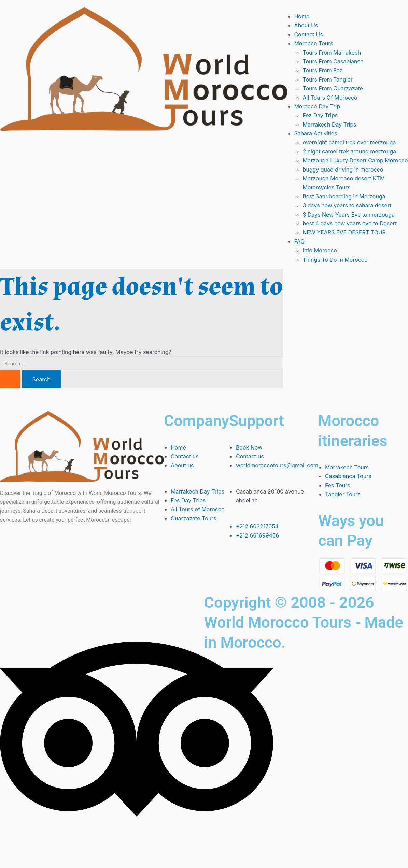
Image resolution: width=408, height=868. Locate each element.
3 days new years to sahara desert (347, 205)
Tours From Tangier (328, 79)
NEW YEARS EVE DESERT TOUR (344, 232)
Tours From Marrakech (332, 53)
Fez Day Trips (320, 115)
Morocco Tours (313, 43)
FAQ (299, 241)
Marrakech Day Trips (329, 124)
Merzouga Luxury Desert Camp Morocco (355, 160)
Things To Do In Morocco (335, 260)
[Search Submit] (10, 379)
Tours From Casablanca (333, 61)
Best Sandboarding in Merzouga (344, 196)
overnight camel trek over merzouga (349, 142)
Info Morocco (320, 250)
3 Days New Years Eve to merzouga (349, 215)
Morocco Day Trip (317, 106)
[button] (351, 43)
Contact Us (308, 34)
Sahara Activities (315, 133)
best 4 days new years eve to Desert (350, 223)
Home (302, 16)
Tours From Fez (322, 70)
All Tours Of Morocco (330, 98)
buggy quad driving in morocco (343, 170)
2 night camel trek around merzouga (349, 151)
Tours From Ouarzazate (333, 88)
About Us (306, 25)
